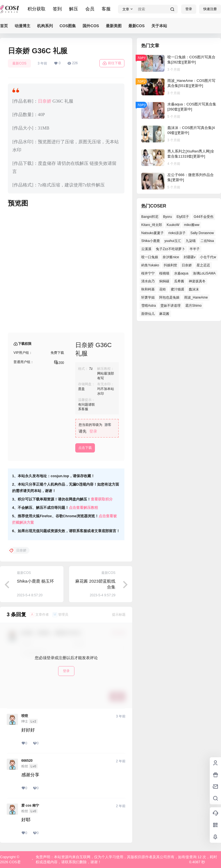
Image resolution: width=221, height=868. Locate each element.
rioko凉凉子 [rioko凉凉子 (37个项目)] (177, 233)
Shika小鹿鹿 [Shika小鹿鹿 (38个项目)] (151, 241)
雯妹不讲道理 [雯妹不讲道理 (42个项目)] (170, 306)
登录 (189, 9)
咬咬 (25, 716)
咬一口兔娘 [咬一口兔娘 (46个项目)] (150, 257)
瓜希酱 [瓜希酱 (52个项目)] (179, 281)
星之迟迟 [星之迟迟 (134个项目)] (203, 265)
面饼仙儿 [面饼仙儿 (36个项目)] (148, 314)
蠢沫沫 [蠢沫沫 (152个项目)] (194, 289)
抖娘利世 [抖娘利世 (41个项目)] (170, 265)
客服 (106, 9)
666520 (27, 761)
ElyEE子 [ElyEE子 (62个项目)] (183, 217)
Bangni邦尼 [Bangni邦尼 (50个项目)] (150, 217)
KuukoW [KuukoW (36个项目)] (173, 225)
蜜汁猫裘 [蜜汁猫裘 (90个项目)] (177, 289)
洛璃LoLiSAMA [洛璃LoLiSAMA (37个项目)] (204, 273)
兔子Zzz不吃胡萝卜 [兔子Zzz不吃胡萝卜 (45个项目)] (170, 249)
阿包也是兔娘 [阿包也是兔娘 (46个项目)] (169, 297)
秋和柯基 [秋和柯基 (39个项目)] (148, 289)
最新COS (19, 63)
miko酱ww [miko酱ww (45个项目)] (192, 225)
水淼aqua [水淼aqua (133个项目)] (181, 273)
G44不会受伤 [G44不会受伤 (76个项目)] (204, 217)
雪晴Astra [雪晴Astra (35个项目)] (149, 306)
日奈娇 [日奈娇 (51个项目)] (187, 265)
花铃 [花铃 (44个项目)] (163, 289)
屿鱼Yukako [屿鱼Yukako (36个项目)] (150, 265)
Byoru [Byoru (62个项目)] (168, 217)
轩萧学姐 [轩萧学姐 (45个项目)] (148, 297)
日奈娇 (45, 101)
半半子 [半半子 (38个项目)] (195, 249)
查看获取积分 (102, 499)
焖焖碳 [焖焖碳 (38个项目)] (164, 281)
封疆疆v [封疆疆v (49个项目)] (190, 257)
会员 (90, 9)
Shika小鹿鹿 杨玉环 (35, 581)
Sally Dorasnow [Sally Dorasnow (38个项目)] (202, 233)
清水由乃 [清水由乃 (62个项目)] (148, 281)
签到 (57, 9)
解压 (74, 9)
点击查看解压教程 (83, 508)
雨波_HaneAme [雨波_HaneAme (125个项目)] (196, 297)
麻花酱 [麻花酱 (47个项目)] (164, 314)
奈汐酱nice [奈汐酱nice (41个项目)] (171, 257)
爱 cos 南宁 (30, 805)
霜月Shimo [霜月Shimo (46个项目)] (193, 306)
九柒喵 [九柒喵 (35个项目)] (191, 241)
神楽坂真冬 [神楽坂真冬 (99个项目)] (197, 281)
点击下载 (85, 448)
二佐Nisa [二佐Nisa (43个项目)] (207, 241)
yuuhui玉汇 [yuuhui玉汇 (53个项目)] (173, 241)
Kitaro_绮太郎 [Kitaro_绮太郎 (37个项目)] (152, 225)
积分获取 (37, 9)
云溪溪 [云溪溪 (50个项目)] (146, 249)
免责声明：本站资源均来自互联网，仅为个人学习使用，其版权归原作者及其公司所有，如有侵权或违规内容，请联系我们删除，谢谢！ (112, 859)
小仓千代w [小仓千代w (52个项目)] (208, 257)
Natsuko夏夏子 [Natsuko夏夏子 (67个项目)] (152, 233)
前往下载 (112, 63)
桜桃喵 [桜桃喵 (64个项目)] (164, 273)
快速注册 (210, 9)
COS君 (14, 862)
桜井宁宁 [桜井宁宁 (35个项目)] (148, 273)
